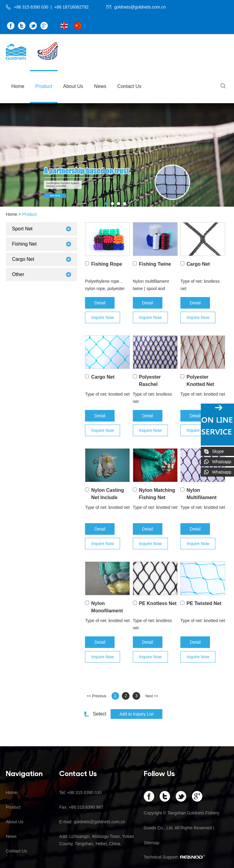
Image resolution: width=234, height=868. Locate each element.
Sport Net (22, 229)
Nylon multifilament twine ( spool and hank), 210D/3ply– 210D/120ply (151, 285)
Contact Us (129, 86)
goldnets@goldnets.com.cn (140, 7)
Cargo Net (198, 264)
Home (18, 86)
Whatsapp (222, 462)
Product (44, 86)
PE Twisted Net (204, 603)
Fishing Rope (106, 264)
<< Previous (97, 696)
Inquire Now (103, 317)
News (100, 86)
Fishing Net (24, 244)
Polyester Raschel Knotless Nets (155, 384)
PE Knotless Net (158, 603)
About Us (73, 86)
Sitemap (152, 843)
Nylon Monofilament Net (107, 611)
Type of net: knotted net (107, 394)
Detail (100, 303)
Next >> (152, 696)
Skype (218, 451)
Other (18, 274)
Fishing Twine (155, 264)
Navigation (24, 773)
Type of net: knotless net (200, 285)
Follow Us (159, 773)
